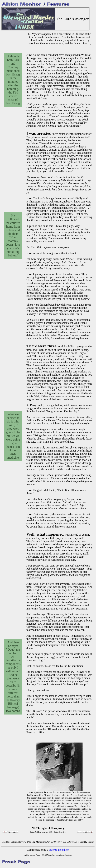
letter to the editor (59, 850)
